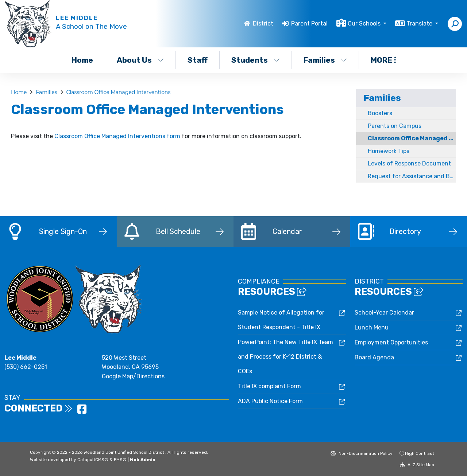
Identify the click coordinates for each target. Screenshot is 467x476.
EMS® (120, 460)
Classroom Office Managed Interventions (118, 92)
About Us (140, 60)
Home (82, 60)
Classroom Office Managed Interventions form (117, 136)
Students (256, 60)
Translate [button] (420, 24)
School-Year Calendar (384, 313)
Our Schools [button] (365, 24)
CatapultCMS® (93, 460)
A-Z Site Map (417, 465)
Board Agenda (374, 357)
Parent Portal (309, 24)
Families (325, 60)
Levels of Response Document (409, 163)
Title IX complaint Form (269, 386)
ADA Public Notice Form (270, 401)
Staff (198, 60)
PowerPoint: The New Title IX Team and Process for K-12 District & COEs (285, 357)
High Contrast (420, 453)
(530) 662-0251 (26, 367)
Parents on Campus (395, 126)
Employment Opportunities (391, 342)
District (263, 24)
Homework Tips (389, 151)
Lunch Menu (372, 327)
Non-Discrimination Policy (362, 453)
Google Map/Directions (133, 376)
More (383, 60)
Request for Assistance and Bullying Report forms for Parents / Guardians (412, 176)
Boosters (380, 113)
